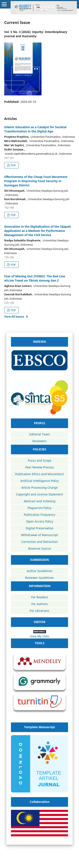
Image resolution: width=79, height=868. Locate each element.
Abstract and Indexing (40, 501)
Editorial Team (39, 434)
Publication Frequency (39, 515)
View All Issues (14, 316)
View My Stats (40, 636)
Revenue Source (40, 548)
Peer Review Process (40, 467)
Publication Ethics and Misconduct (39, 474)
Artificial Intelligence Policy (40, 481)
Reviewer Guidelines (39, 578)
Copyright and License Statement (39, 494)
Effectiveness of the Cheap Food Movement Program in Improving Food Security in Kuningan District (36, 181)
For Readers (40, 597)
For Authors (40, 604)
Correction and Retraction (39, 542)
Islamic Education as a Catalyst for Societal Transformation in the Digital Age (35, 129)
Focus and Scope (40, 460)
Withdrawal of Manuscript (39, 535)
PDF (13, 165)
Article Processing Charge (39, 488)
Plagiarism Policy (39, 508)
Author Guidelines (40, 571)
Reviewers (40, 441)
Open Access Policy (40, 521)
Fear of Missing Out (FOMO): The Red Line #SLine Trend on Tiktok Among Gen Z (35, 278)
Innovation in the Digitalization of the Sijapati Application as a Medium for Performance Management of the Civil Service (37, 231)
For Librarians (39, 611)
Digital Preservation (40, 528)
